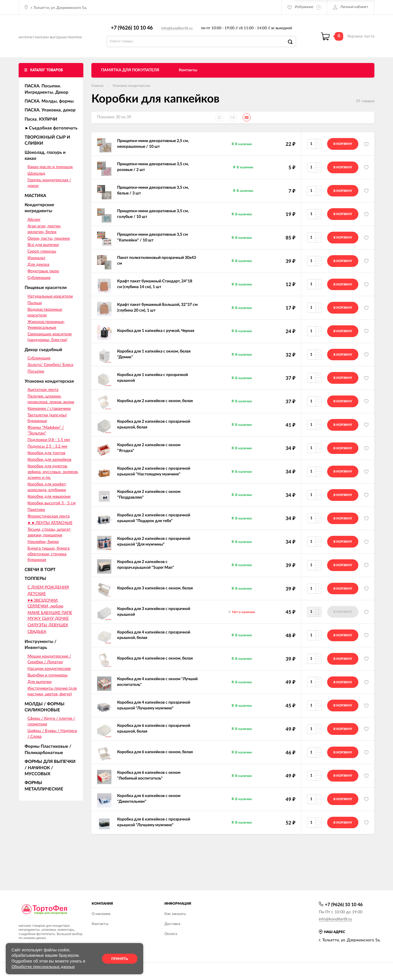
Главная (97, 92)
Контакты (188, 76)
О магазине (101, 914)
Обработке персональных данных (43, 967)
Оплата (171, 934)
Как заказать (175, 914)
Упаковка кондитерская (131, 92)
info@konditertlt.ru (180, 32)
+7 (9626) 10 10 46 (135, 31)
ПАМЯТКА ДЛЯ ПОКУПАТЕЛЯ (130, 76)
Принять (120, 959)
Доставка (172, 924)
